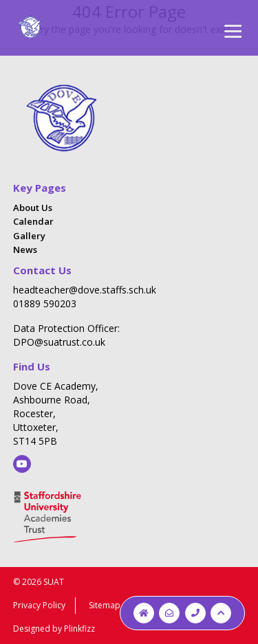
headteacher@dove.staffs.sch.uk (85, 290)
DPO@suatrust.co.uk (59, 342)
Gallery (29, 236)
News (25, 249)
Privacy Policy (39, 605)
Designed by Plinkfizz (54, 629)
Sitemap (105, 605)
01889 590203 (45, 303)
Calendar (33, 221)
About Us (33, 208)
